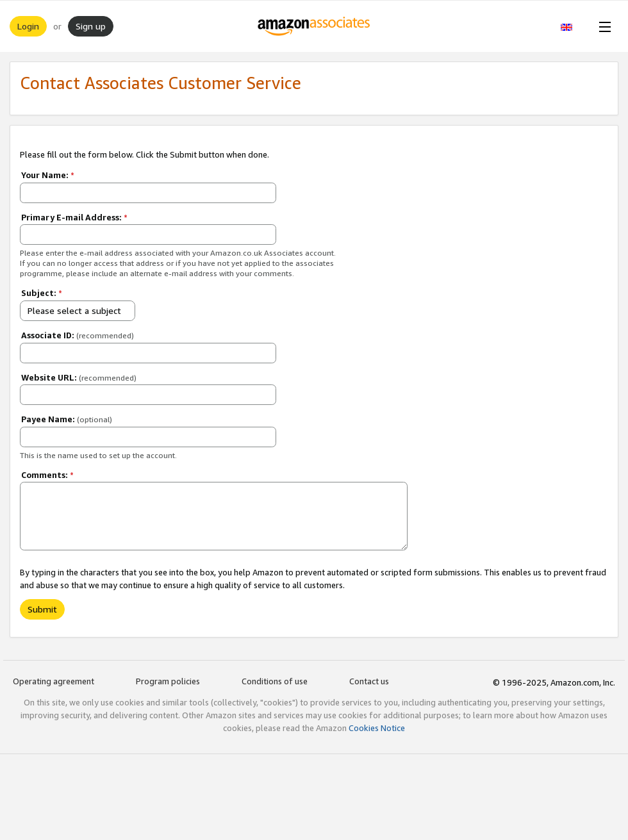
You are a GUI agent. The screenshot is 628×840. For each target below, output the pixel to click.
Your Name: (48, 175)
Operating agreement (54, 681)
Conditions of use (275, 681)
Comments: (47, 475)
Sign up (91, 26)
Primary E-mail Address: (74, 217)
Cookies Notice (377, 728)
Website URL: (79, 377)
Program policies (168, 681)
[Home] (314, 26)
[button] (573, 26)
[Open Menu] (602, 26)
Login (28, 26)
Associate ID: (78, 335)
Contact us (369, 681)
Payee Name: (67, 419)
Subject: (42, 293)
